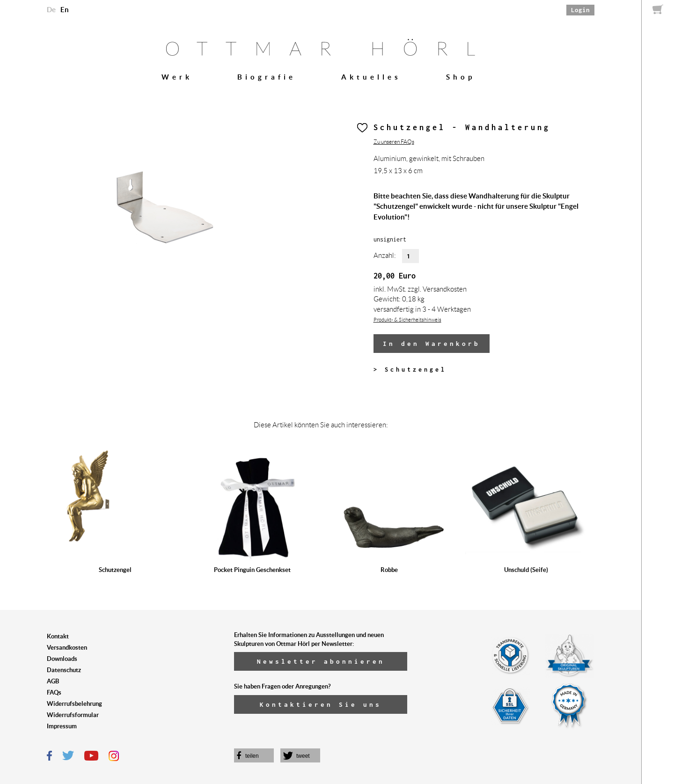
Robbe (389, 570)
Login (580, 10)
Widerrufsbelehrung (74, 704)
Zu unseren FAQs (394, 142)
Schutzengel (115, 570)
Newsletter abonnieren (321, 661)
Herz (362, 128)
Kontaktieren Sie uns (321, 704)
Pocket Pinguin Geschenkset (252, 570)
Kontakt (58, 636)
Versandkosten (67, 648)
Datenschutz (64, 670)
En (65, 10)
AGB (53, 681)
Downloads (62, 659)
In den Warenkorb (432, 344)
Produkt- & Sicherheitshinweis (407, 320)
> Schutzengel (410, 370)
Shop (461, 77)
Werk (177, 77)
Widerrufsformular (73, 715)
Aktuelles (371, 77)
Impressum (62, 726)
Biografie (267, 77)
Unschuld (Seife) (526, 570)
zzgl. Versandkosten (437, 289)
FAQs (54, 692)
